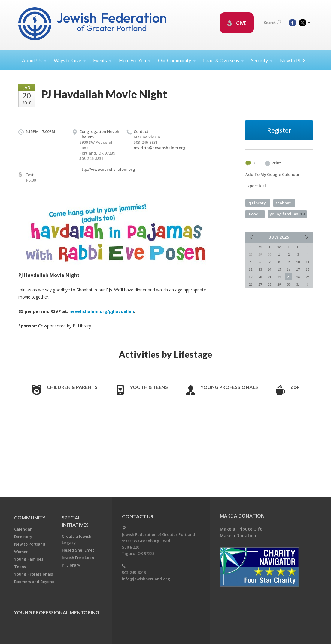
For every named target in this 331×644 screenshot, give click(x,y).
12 (251, 269)
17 (298, 269)
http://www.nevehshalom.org (107, 169)
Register (279, 130)
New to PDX (293, 60)
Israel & (223, 60)
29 (279, 284)
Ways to (70, 60)
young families (287, 214)
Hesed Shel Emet (78, 550)
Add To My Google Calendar (273, 174)
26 (251, 284)
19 (251, 277)
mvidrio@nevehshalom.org (160, 148)
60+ (295, 387)
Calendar (23, 529)
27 (260, 284)
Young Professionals (229, 387)
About (34, 60)
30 (289, 284)
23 (289, 277)
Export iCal (256, 186)
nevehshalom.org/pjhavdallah (102, 311)
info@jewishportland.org (146, 579)
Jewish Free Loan (78, 558)
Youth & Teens (149, 387)
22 (279, 277)
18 (308, 269)
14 (269, 269)
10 (298, 262)
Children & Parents (72, 387)
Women (21, 552)
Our (177, 60)
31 (298, 284)
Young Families (29, 559)
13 (260, 269)
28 (269, 284)
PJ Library (257, 203)
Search (272, 23)
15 (279, 269)
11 (308, 262)
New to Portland (30, 544)
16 (289, 269)
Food (254, 214)
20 (260, 277)
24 (298, 277)
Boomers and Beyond (34, 582)
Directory (23, 537)
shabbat (283, 203)
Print (273, 163)
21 (269, 277)
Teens (20, 567)
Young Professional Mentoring (57, 612)
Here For (135, 60)
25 (308, 277)
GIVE (237, 23)
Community (30, 518)
